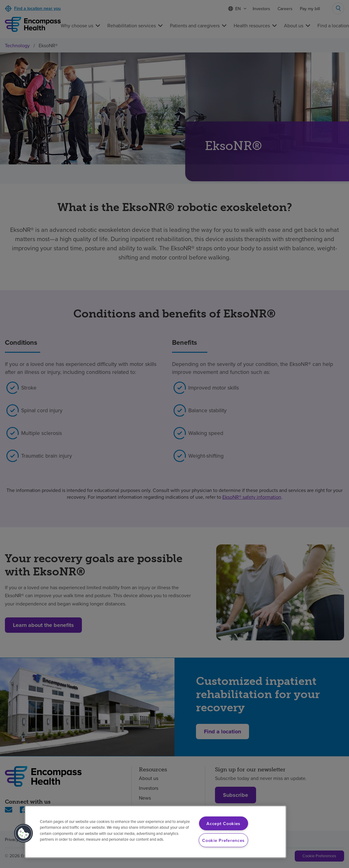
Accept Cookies (223, 823)
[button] (24, 833)
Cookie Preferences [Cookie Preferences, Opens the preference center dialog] (223, 840)
